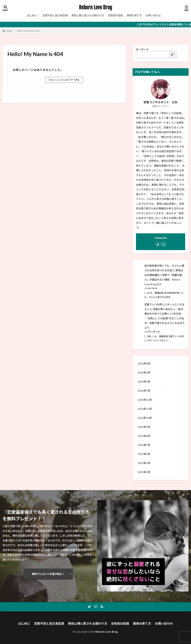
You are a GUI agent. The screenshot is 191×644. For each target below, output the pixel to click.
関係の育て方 (134, 15)
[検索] (172, 55)
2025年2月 (144, 472)
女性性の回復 (115, 15)
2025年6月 (144, 454)
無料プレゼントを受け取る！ (48, 574)
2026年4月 (144, 363)
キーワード (142, 49)
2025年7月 (144, 445)
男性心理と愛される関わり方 (88, 15)
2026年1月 (144, 391)
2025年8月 (144, 436)
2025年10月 (145, 418)
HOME (9, 31)
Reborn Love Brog (95, 8)
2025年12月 (145, 400)
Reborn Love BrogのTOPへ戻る (64, 80)
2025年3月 (144, 463)
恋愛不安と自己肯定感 (55, 15)
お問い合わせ (153, 15)
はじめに (32, 15)
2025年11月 (145, 409)
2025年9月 (144, 427)
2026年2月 (144, 382)
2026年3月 (144, 373)
